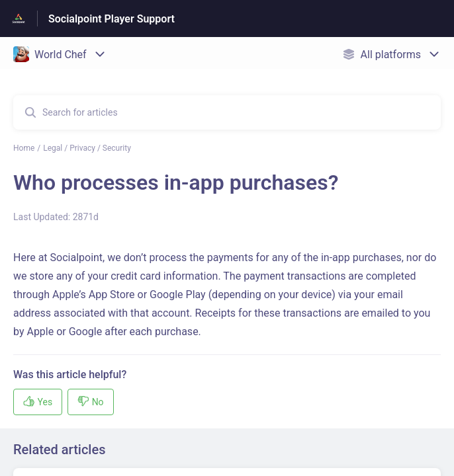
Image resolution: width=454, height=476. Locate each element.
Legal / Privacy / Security (87, 148)
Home (24, 148)
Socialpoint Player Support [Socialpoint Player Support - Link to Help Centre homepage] (112, 19)
